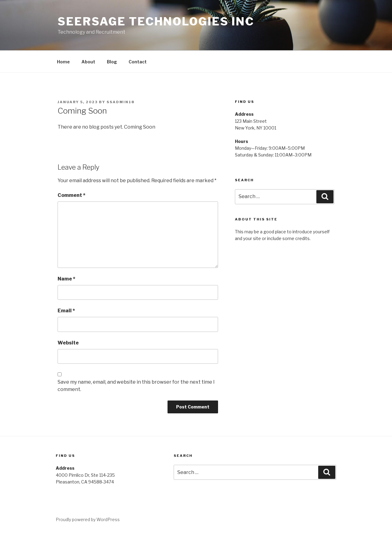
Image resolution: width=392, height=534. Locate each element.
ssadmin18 (121, 102)
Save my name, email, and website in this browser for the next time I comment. (136, 386)
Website (68, 343)
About (88, 62)
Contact (138, 62)
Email (66, 311)
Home (63, 62)
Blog (112, 62)
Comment (72, 195)
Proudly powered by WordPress (88, 519)
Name (66, 279)
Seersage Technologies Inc (156, 21)
